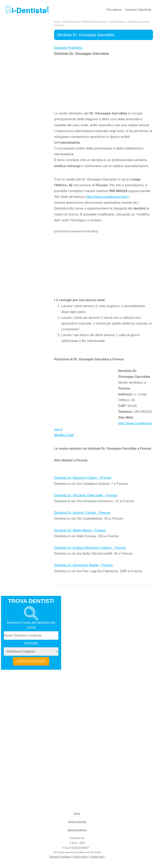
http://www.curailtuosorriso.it (107, 197)
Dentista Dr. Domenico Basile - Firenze (84, 565)
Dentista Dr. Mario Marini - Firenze (80, 530)
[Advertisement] (86, 83)
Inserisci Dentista (138, 10)
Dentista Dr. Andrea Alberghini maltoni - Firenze (90, 548)
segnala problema (77, 830)
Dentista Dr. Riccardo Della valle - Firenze (86, 495)
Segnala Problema (68, 48)
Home (77, 814)
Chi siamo (114, 10)
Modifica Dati (64, 435)
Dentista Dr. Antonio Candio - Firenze (82, 513)
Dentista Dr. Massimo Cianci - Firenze (83, 478)
